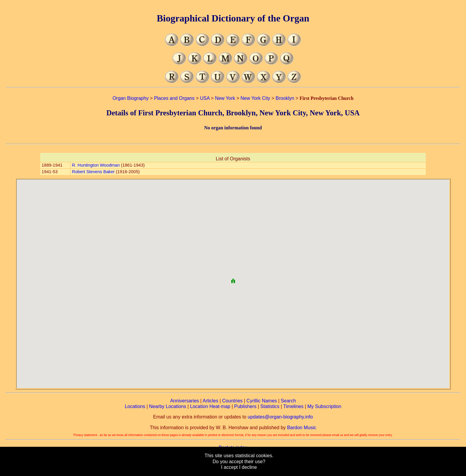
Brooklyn (285, 98)
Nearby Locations (168, 406)
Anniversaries (185, 401)
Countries (232, 401)
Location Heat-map (210, 406)
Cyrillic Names (262, 401)
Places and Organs (174, 98)
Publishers (245, 406)
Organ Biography (131, 98)
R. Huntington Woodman (96, 165)
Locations (135, 406)
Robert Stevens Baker (93, 172)
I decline (248, 467)
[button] (233, 278)
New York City (255, 98)
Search (288, 401)
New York (225, 98)
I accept (229, 467)
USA (205, 98)
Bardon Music (302, 428)
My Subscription (324, 406)
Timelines (293, 406)
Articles (210, 401)
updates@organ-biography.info (280, 417)
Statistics (270, 406)
